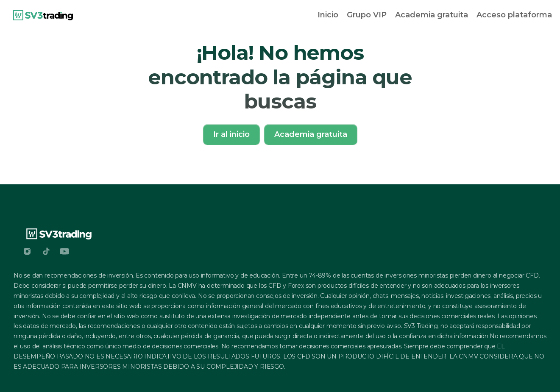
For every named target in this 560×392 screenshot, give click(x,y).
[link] (43, 15)
